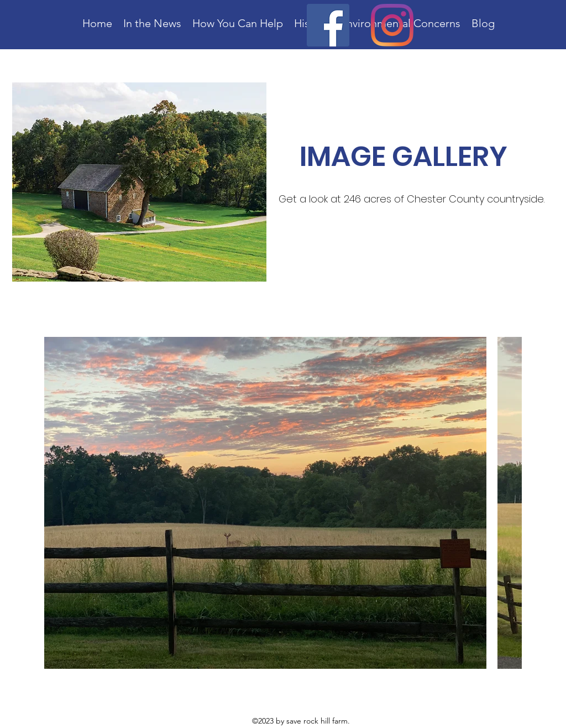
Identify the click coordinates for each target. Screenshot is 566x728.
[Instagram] (392, 25)
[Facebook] (328, 25)
